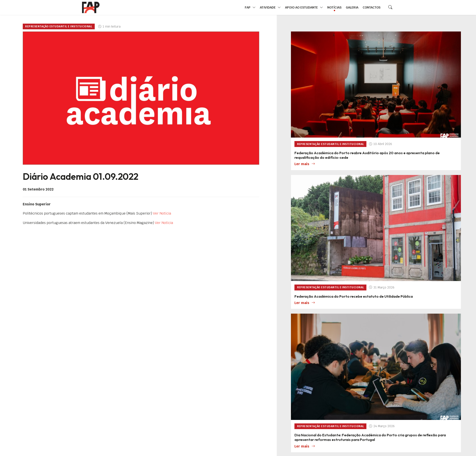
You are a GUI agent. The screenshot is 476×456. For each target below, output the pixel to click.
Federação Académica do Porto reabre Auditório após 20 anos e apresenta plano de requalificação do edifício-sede (367, 155)
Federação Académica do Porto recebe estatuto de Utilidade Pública (354, 296)
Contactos (372, 7)
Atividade (270, 7)
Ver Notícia (162, 213)
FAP (250, 7)
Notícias (334, 7)
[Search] (390, 7)
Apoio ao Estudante (304, 7)
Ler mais (305, 164)
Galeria (352, 7)
